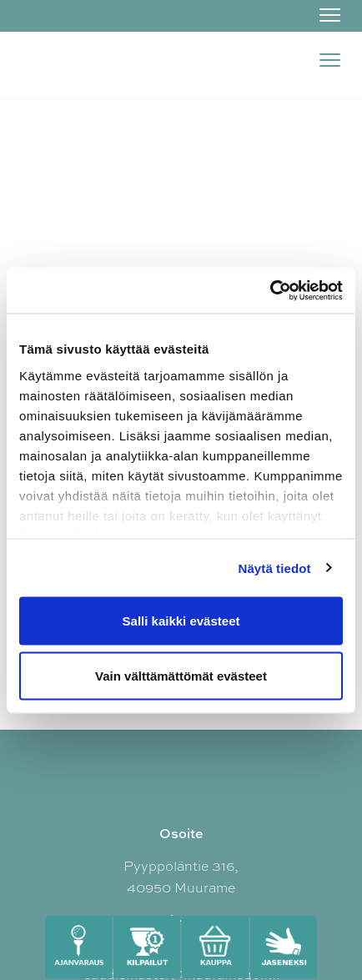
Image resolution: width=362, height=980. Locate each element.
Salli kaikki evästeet (181, 621)
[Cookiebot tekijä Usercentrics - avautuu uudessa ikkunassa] (270, 290)
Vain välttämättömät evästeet (181, 675)
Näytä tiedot (275, 568)
